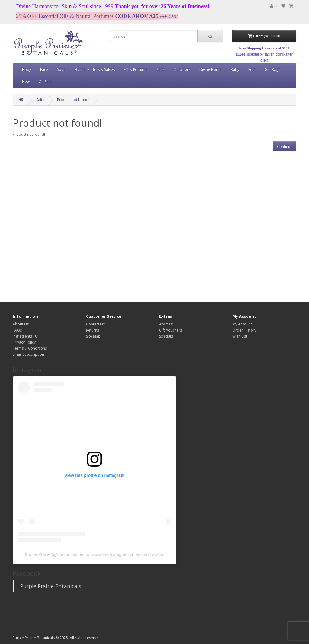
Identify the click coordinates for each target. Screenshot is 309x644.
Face (44, 70)
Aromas (166, 324)
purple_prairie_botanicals (81, 554)
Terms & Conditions (30, 348)
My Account (242, 324)
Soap (61, 70)
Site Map (93, 336)
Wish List (240, 336)
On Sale (45, 82)
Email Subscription (28, 354)
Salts (161, 70)
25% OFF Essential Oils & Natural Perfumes (65, 16)
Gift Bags (272, 70)
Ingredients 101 (26, 336)
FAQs (17, 330)
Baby (235, 70)
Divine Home (210, 70)
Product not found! (73, 100)
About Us (21, 324)
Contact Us (95, 324)
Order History (244, 330)
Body (27, 70)
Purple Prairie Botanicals (51, 586)
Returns (92, 330)
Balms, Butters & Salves (95, 70)
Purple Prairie (38, 554)
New (26, 82)
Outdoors (182, 70)
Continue (285, 146)
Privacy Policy (24, 342)
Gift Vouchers (170, 330)
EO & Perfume (136, 70)
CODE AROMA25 (137, 16)
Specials (166, 336)
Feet (252, 70)
